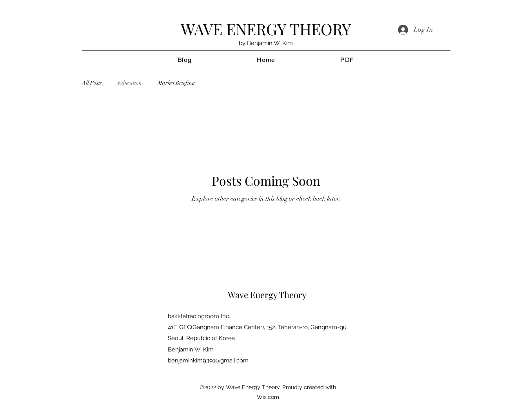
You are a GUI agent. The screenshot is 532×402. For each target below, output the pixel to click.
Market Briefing (176, 83)
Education (130, 83)
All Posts (92, 83)
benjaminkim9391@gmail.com (208, 360)
